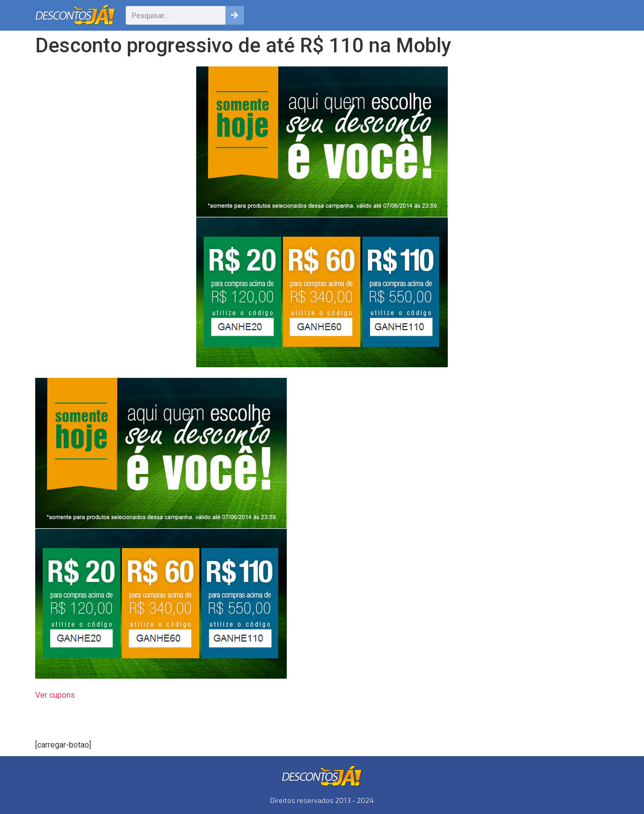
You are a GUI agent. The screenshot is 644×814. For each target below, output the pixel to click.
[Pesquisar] (235, 15)
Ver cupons (55, 695)
